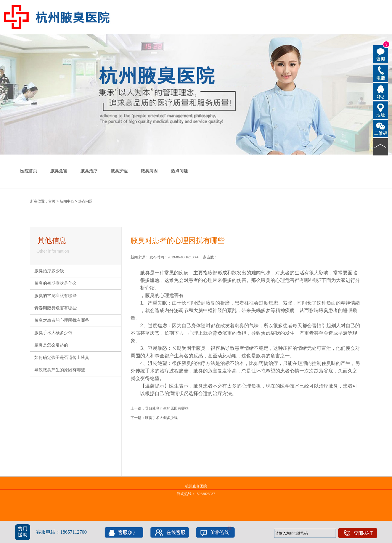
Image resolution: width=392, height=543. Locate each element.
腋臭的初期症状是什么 (55, 283)
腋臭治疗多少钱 (49, 271)
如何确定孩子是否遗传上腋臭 (62, 358)
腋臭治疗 (89, 171)
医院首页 (29, 171)
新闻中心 (67, 201)
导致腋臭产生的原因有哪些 (60, 370)
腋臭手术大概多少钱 (53, 333)
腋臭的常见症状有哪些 (55, 296)
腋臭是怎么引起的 (51, 345)
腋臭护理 (119, 171)
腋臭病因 (149, 171)
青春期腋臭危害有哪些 (55, 308)
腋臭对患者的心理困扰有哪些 (62, 320)
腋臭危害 (59, 171)
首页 (52, 201)
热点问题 (179, 171)
